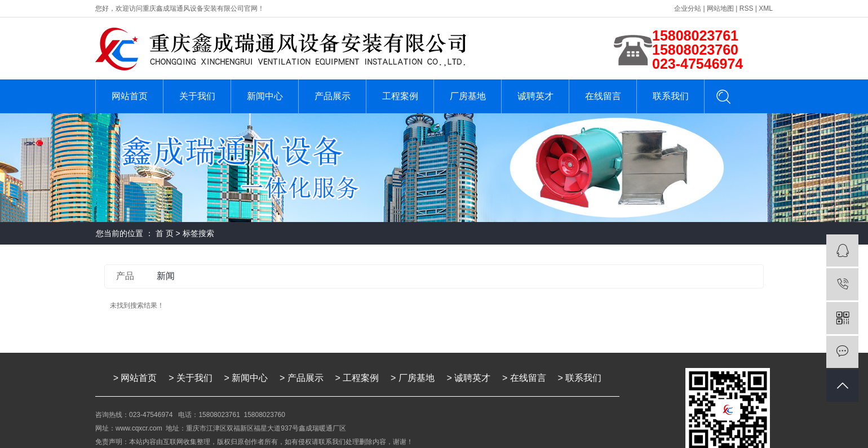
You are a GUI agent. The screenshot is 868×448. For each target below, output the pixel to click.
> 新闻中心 (246, 378)
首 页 (165, 233)
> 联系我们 (580, 378)
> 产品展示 (302, 378)
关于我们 (197, 96)
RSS (747, 8)
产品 (125, 276)
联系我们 (671, 96)
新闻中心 (265, 96)
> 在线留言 (524, 378)
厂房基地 (468, 96)
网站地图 (720, 8)
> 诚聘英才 (469, 378)
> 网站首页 (135, 378)
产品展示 (333, 96)
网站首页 (130, 96)
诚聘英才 (535, 96)
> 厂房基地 (414, 378)
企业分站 (688, 8)
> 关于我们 (191, 378)
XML (766, 8)
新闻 (166, 276)
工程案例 (400, 96)
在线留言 (603, 96)
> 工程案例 (357, 378)
